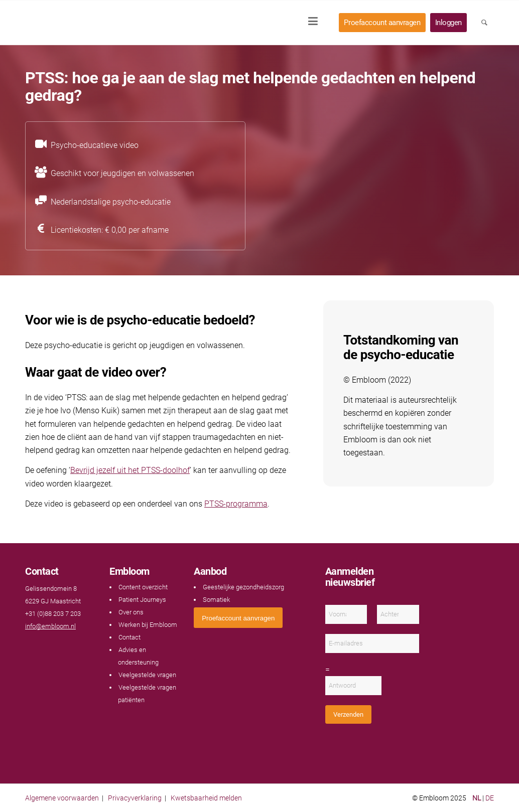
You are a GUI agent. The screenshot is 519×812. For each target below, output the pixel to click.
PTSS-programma (236, 504)
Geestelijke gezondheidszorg (243, 587)
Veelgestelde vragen (147, 675)
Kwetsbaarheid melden (206, 798)
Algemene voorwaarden (62, 798)
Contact (129, 637)
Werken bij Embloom (148, 625)
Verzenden (348, 714)
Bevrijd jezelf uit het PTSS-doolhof (130, 470)
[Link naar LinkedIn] (50, 646)
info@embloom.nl (50, 626)
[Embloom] (91, 23)
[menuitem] (316, 23)
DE (490, 798)
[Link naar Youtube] (40, 646)
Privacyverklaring (135, 798)
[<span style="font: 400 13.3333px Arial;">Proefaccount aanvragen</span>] (238, 618)
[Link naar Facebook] (30, 646)
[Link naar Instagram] (60, 646)
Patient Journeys (142, 600)
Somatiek (216, 600)
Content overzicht (143, 587)
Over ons (131, 612)
